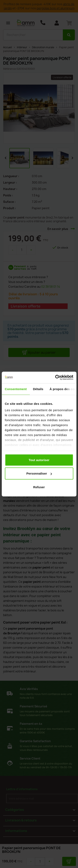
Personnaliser (39, 473)
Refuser (39, 487)
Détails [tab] (38, 389)
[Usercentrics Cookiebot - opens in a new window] (56, 377)
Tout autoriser (39, 460)
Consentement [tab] (16, 389)
